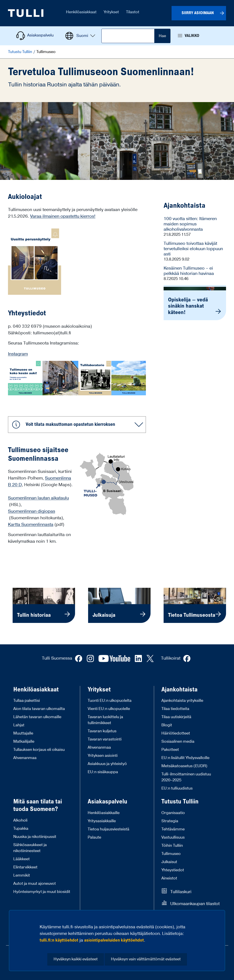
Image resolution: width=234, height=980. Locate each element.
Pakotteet (170, 750)
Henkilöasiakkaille (104, 813)
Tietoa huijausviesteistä (108, 829)
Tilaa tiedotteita (175, 709)
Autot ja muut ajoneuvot (35, 884)
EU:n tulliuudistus (177, 788)
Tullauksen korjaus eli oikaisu (39, 750)
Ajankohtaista (179, 690)
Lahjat (19, 725)
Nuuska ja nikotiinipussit (35, 837)
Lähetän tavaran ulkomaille (37, 717)
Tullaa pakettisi (27, 701)
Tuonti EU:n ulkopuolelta (110, 701)
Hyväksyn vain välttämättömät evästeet (146, 959)
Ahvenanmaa (25, 758)
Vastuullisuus (173, 837)
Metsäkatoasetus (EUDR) (184, 766)
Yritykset (99, 690)
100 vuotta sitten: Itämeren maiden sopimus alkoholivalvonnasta (190, 224)
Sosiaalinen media (178, 741)
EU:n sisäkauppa (103, 772)
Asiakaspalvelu (107, 802)
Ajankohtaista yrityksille (182, 701)
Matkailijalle (24, 741)
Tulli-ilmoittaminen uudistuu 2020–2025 (186, 777)
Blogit (167, 725)
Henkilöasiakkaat (36, 690)
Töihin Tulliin (172, 846)
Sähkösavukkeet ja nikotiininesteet (30, 848)
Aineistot (169, 878)
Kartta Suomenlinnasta (31, 525)
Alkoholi (20, 820)
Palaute (94, 837)
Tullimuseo (171, 854)
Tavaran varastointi (105, 739)
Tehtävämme (173, 829)
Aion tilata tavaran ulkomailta (39, 709)
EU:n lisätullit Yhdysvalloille (185, 758)
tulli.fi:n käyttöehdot (59, 940)
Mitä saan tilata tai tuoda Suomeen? (38, 805)
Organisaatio (173, 813)
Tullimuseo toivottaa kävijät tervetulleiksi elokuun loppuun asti (193, 249)
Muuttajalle (23, 733)
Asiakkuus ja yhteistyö (107, 764)
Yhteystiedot (173, 870)
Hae (162, 36)
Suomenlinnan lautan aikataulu (38, 498)
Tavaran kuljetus (102, 731)
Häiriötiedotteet (176, 733)
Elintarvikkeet (25, 867)
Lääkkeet (21, 859)
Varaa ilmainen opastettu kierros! (63, 216)
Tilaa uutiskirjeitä (176, 717)
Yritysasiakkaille (102, 821)
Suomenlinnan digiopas (32, 511)
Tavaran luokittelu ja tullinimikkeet (105, 720)
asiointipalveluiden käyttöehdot (114, 940)
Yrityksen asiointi (103, 756)
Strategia (170, 821)
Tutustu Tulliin (20, 52)
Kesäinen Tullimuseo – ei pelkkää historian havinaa (189, 271)
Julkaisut (169, 862)
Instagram (18, 354)
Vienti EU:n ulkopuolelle (109, 709)
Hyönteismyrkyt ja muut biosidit (42, 892)
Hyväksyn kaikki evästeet (76, 959)
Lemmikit (22, 875)
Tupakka (21, 829)
